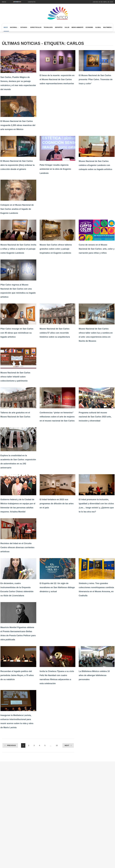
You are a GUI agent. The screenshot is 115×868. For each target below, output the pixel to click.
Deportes (59, 27)
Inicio (4, 2)
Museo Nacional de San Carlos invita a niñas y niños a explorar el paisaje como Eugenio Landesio (18, 249)
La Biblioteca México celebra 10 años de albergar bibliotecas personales (94, 675)
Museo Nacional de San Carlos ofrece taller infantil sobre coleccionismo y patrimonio (15, 377)
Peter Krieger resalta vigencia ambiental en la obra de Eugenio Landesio (55, 169)
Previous (11, 745)
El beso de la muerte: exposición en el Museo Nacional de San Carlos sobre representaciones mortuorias (57, 79)
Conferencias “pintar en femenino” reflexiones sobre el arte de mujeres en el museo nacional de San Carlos (57, 417)
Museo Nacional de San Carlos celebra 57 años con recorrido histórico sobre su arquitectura (55, 333)
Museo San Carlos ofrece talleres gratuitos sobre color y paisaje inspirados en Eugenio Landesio (56, 249)
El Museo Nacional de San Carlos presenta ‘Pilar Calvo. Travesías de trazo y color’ (96, 79)
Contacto (32, 2)
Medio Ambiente (77, 27)
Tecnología (48, 27)
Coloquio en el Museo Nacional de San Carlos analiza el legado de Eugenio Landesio (17, 209)
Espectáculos (36, 27)
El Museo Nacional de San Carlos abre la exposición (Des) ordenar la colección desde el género (18, 165)
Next (67, 745)
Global (98, 27)
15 (57, 745)
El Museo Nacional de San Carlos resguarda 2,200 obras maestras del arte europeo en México (18, 125)
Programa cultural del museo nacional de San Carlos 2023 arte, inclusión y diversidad (95, 417)
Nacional (14, 27)
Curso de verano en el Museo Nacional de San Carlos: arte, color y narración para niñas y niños (97, 249)
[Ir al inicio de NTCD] (58, 13)
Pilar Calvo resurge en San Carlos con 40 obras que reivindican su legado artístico (17, 333)
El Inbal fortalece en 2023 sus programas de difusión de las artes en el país (57, 504)
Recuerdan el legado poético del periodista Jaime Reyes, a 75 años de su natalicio (17, 675)
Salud (67, 27)
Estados (24, 27)
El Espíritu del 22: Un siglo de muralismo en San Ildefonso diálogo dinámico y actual (57, 587)
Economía (89, 27)
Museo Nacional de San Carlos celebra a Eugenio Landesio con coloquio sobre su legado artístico (95, 165)
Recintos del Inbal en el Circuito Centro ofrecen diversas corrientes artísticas (17, 547)
